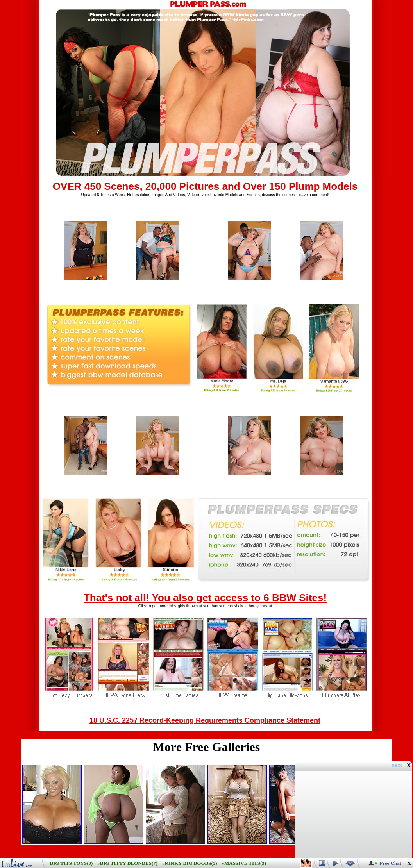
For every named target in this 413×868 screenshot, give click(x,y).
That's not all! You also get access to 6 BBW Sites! (205, 598)
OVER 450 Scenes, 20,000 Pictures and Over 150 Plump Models (205, 186)
